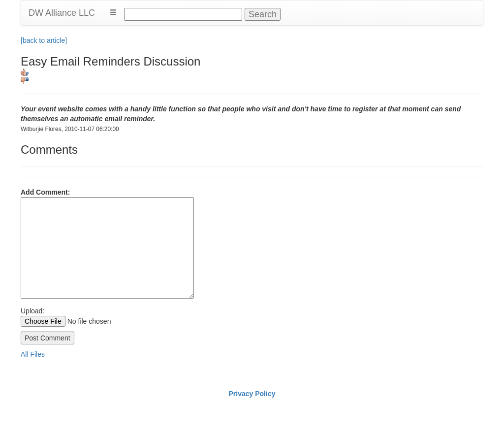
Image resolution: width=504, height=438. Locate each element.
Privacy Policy (252, 394)
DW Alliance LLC (62, 13)
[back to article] (44, 40)
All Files (33, 354)
